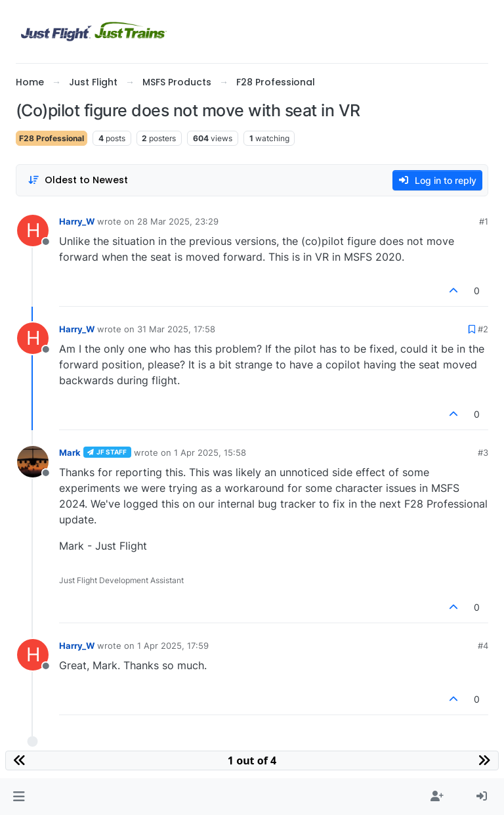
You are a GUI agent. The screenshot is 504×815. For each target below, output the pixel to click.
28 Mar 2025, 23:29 (178, 221)
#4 (483, 646)
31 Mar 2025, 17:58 (176, 329)
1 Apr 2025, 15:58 (210, 452)
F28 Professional (52, 138)
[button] (19, 797)
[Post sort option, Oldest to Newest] (78, 180)
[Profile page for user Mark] (33, 462)
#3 (483, 452)
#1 (484, 221)
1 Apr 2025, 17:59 (173, 646)
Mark (70, 452)
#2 (483, 329)
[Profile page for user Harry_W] (33, 231)
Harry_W (77, 221)
